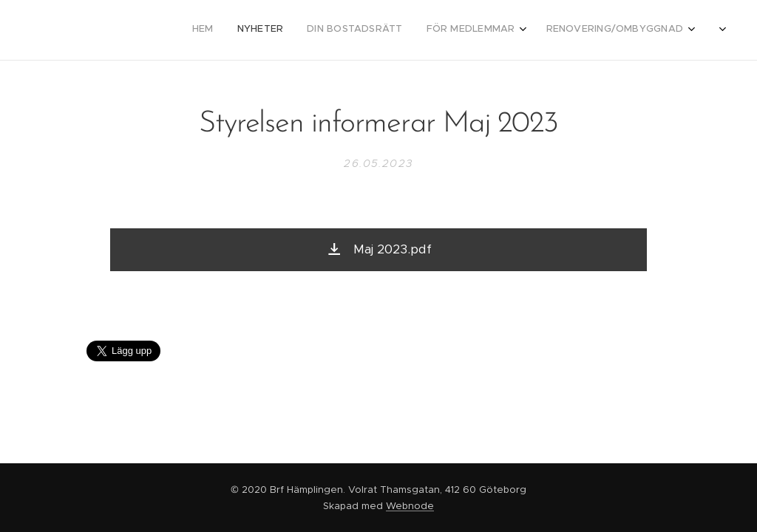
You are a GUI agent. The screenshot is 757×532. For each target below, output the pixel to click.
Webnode (410, 506)
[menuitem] (555, 30)
